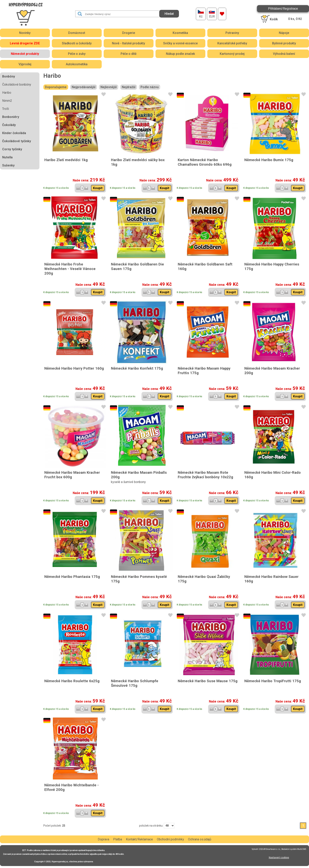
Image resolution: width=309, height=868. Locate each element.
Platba (118, 839)
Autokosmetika (77, 64)
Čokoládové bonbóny (17, 85)
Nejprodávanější (84, 87)
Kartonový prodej (232, 54)
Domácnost (77, 33)
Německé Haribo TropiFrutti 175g (273, 681)
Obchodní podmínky (170, 839)
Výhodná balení (284, 54)
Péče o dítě (129, 54)
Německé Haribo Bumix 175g (269, 160)
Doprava (103, 839)
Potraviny (232, 33)
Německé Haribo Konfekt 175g (137, 368)
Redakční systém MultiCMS (294, 849)
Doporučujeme (56, 87)
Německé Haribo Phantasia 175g (72, 577)
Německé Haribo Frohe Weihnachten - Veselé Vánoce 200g (70, 269)
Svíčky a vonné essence (180, 43)
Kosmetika (180, 33)
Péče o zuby (77, 54)
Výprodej (25, 64)
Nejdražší (129, 87)
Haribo (7, 93)
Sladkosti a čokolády (77, 43)
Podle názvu (150, 87)
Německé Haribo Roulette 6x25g (72, 681)
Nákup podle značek (180, 54)
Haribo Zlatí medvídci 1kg (66, 160)
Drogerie (129, 33)
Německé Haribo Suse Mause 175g (208, 681)
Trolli (6, 109)
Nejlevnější (109, 87)
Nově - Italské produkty (128, 43)
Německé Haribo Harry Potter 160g (74, 368)
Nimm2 (7, 101)
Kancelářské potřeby (232, 43)
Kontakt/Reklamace (139, 839)
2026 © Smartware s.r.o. (270, 849)
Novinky (25, 33)
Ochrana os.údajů (200, 839)
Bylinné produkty (284, 43)
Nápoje (284, 33)
